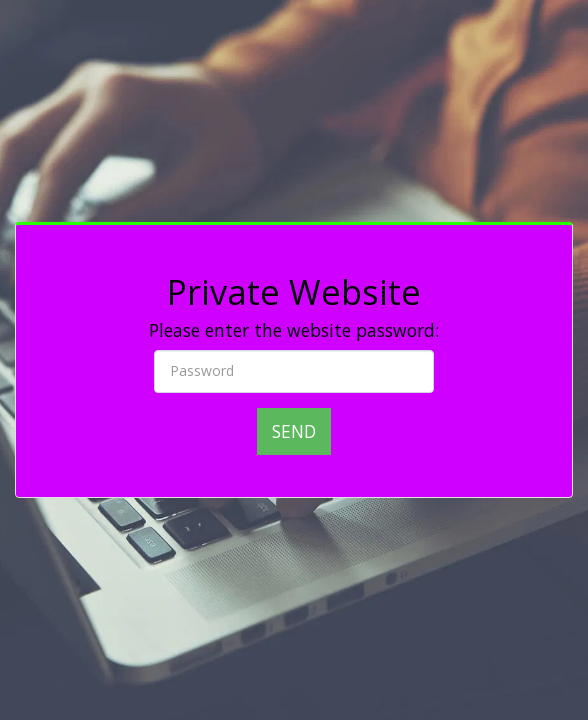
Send (294, 431)
